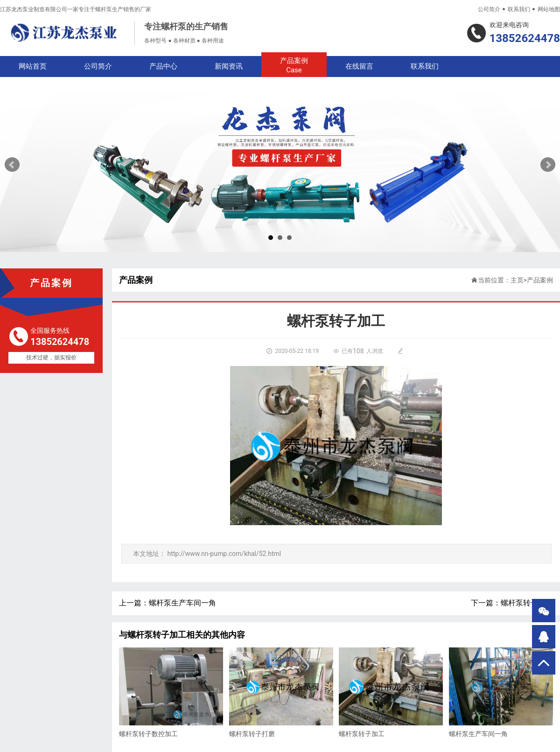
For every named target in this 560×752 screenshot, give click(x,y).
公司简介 (489, 9)
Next (548, 165)
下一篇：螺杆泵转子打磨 (512, 603)
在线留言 (359, 66)
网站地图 (549, 9)
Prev (12, 165)
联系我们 (519, 9)
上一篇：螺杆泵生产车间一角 (168, 603)
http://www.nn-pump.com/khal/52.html (224, 554)
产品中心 (163, 66)
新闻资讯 (229, 66)
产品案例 (294, 66)
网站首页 (33, 66)
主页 (517, 280)
